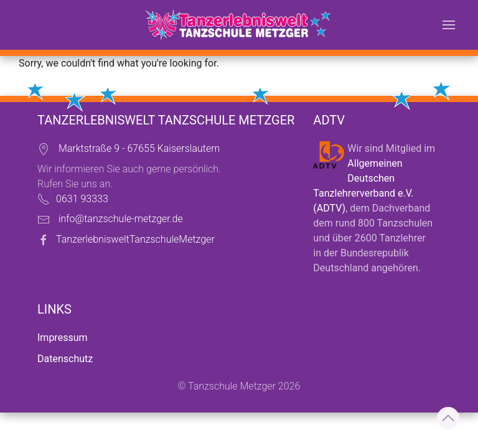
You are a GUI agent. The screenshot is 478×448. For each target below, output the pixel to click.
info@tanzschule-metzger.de (121, 219)
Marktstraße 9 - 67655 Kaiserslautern (139, 148)
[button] (449, 25)
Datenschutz (65, 359)
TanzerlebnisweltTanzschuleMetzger (135, 239)
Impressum (63, 338)
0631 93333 (82, 199)
